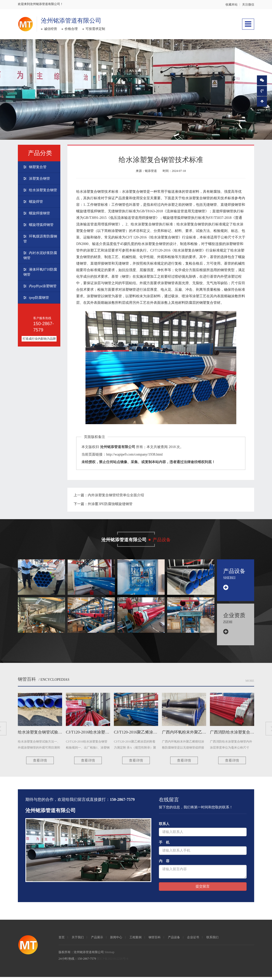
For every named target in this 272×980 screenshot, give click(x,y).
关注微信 (248, 5)
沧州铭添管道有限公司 (71, 21)
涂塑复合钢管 (39, 179)
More (250, 684)
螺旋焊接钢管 (39, 213)
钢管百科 (27, 682)
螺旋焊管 (36, 202)
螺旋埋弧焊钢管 (41, 225)
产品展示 (97, 940)
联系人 (164, 827)
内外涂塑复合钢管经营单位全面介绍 (116, 495)
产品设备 (174, 940)
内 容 (164, 864)
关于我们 (78, 940)
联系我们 (212, 940)
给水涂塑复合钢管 (43, 190)
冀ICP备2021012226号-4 (112, 962)
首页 (62, 940)
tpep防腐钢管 (39, 298)
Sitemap (109, 955)
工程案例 (135, 940)
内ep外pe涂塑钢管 (43, 286)
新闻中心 (116, 940)
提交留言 (203, 889)
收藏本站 (232, 5)
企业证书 (193, 940)
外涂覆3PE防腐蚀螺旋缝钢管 (110, 504)
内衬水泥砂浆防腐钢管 (40, 255)
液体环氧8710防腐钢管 (40, 272)
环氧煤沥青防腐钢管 (40, 239)
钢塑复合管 (38, 167)
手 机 (164, 845)
